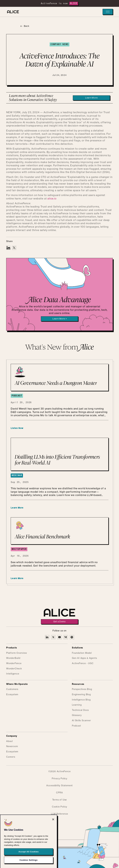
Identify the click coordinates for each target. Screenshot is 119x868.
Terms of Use (60, 800)
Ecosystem (12, 695)
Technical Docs (80, 710)
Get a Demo (60, 622)
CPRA (59, 793)
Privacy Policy (59, 779)
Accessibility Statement (59, 786)
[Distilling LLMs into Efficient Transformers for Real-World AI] (60, 454)
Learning (77, 705)
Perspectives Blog (82, 689)
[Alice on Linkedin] (47, 637)
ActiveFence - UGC (83, 663)
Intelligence (13, 674)
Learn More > (60, 319)
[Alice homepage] (13, 12)
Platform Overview (17, 653)
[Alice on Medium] (66, 637)
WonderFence (14, 663)
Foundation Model (82, 653)
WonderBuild (13, 658)
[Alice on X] (53, 637)
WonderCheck (14, 669)
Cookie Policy (59, 807)
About (10, 741)
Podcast (76, 726)
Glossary (77, 715)
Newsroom (12, 746)
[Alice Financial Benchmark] (60, 531)
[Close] (53, 827)
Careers (11, 757)
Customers (12, 689)
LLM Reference (59, 814)
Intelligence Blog (81, 700)
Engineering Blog (81, 695)
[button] (108, 12)
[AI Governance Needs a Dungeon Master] (60, 377)
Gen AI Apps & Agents (84, 658)
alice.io (52, 199)
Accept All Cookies (29, 859)
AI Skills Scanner (81, 721)
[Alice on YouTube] (59, 637)
